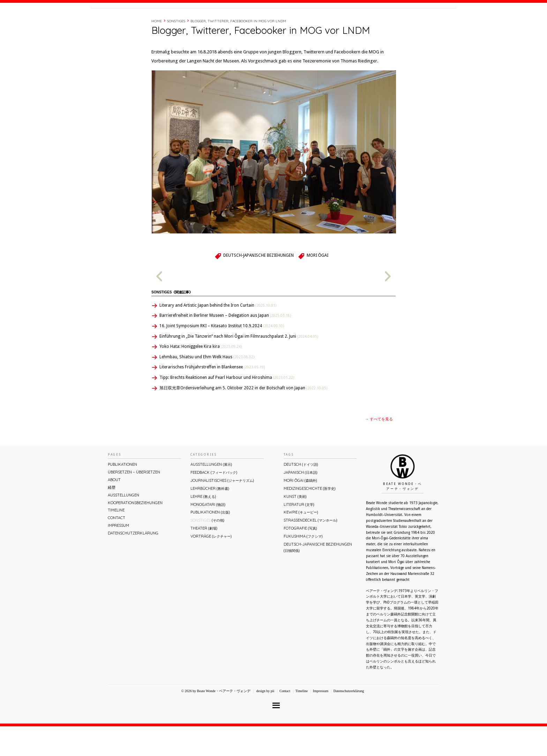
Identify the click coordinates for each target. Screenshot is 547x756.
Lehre (203, 526)
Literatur (299, 534)
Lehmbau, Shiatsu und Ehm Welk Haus (207, 387)
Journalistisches (222, 510)
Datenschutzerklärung (133, 563)
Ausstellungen (123, 525)
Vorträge (211, 566)
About (344, 22)
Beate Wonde (135, 23)
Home (157, 51)
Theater (204, 558)
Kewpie (301, 542)
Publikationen (122, 494)
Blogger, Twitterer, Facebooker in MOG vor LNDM (238, 51)
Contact (403, 22)
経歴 (361, 22)
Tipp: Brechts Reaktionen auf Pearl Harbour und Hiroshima (227, 407)
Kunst (295, 526)
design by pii (265, 721)
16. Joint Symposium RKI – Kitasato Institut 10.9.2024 (222, 355)
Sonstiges (176, 51)
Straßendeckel (310, 550)
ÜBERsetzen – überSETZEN (134, 502)
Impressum (118, 555)
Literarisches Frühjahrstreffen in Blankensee (212, 397)
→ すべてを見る (379, 449)
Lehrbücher (210, 518)
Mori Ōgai (317, 285)
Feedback (214, 502)
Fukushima (303, 566)
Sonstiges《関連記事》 (172, 322)
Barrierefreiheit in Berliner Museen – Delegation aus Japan (225, 345)
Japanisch (301, 502)
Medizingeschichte (310, 518)
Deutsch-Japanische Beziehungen (258, 285)
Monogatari (208, 534)
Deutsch (301, 494)
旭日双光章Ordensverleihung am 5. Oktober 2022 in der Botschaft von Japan (243, 418)
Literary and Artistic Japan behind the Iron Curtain (218, 335)
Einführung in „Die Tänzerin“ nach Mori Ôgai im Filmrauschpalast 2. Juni (239, 366)
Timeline (380, 22)
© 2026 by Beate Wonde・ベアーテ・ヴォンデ (216, 721)
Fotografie (300, 558)
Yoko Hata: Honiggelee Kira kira (201, 376)
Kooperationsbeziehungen (135, 532)
